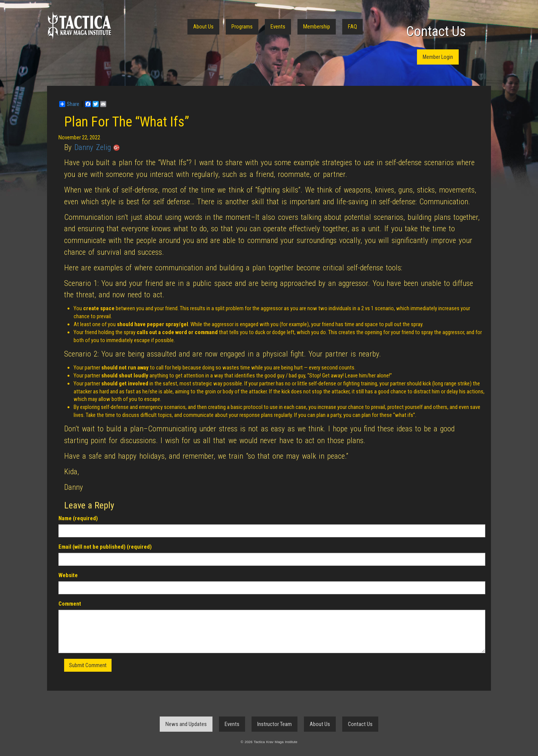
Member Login (438, 57)
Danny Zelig (93, 147)
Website (68, 575)
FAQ (352, 27)
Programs (242, 27)
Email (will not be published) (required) (105, 547)
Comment (70, 604)
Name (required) (78, 518)
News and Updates (186, 724)
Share (69, 104)
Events (278, 27)
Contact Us (436, 32)
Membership (317, 27)
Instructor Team (275, 724)
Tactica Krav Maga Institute (79, 26)
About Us (203, 27)
